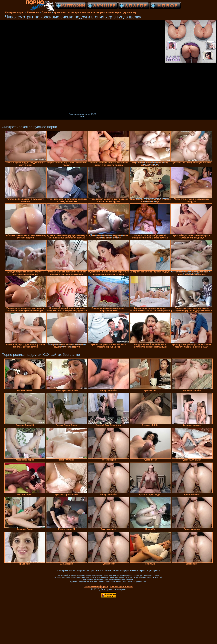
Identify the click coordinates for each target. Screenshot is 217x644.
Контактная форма (96, 586)
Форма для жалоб (121, 586)
